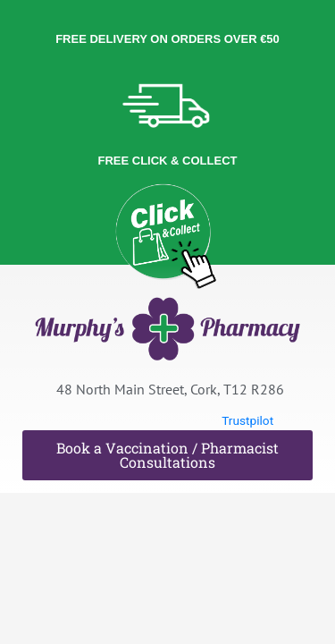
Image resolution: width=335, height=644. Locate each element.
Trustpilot (247, 420)
